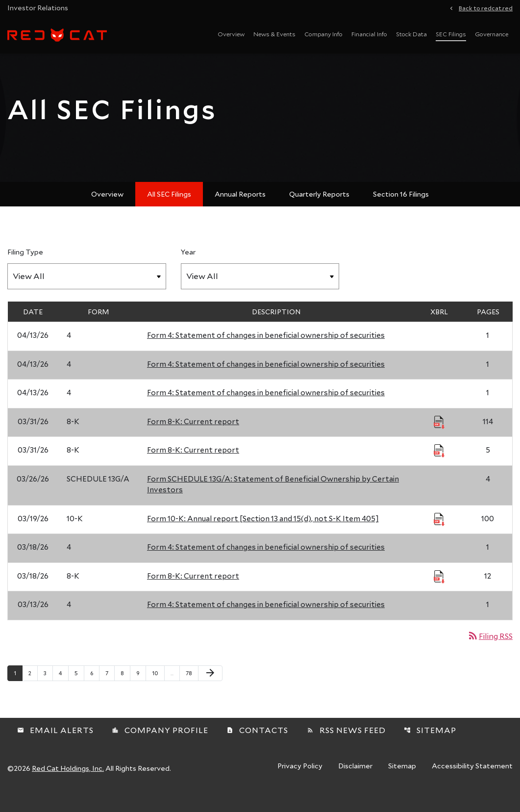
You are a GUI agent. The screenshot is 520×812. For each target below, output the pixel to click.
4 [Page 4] (63, 691)
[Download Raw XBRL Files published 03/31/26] (439, 440)
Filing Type (25, 270)
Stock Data (411, 34)
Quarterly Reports (319, 213)
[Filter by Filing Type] (87, 295)
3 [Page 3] (48, 691)
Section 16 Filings (401, 213)
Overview (231, 34)
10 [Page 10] (158, 691)
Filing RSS (490, 654)
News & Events (274, 34)
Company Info (323, 34)
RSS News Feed (346, 748)
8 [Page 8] (125, 691)
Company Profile (160, 748)
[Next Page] (210, 692)
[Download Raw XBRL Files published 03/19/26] (439, 537)
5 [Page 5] (79, 691)
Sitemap (430, 748)
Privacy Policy (300, 785)
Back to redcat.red (486, 7)
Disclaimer (355, 785)
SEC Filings (451, 34)
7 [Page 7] (110, 691)
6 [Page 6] (95, 691)
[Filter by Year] (260, 295)
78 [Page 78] (192, 691)
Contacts (257, 748)
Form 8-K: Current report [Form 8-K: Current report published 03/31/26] (193, 440)
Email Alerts (55, 748)
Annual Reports (240, 213)
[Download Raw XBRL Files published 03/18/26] (439, 595)
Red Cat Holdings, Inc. (68, 786)
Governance (492, 34)
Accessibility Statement (472, 785)
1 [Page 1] (18, 691)
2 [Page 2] (33, 691)
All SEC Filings (169, 213)
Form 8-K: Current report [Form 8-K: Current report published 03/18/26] (193, 594)
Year (188, 270)
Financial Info (369, 34)
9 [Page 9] (141, 691)
